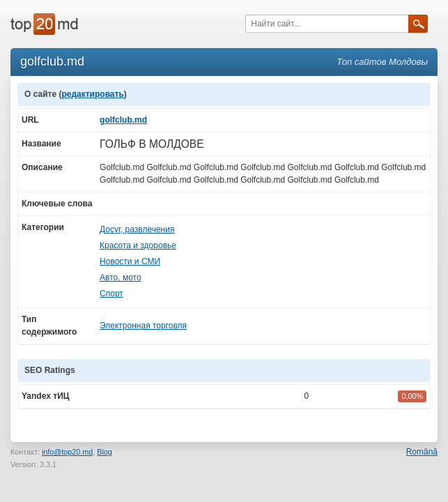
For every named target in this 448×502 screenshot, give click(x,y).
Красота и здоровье (138, 245)
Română (422, 452)
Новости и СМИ (130, 261)
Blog (105, 452)
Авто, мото (121, 277)
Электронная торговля (143, 326)
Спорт (111, 294)
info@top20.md (67, 452)
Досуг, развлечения (137, 229)
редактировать (92, 94)
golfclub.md (123, 120)
